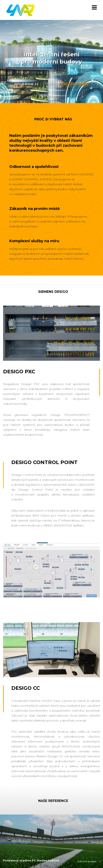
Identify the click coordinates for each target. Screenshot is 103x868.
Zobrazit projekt (88, 861)
